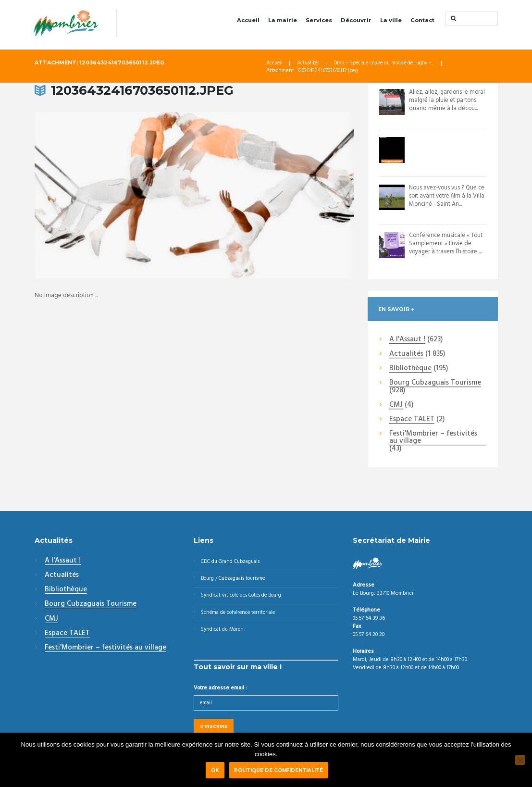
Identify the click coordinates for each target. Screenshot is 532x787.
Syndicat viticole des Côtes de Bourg (244, 598)
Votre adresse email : (220, 692)
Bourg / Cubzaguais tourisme (235, 580)
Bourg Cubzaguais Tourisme (435, 384)
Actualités (309, 64)
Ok (215, 770)
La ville (391, 20)
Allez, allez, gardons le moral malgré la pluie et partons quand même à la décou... (448, 101)
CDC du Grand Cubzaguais (233, 562)
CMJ (396, 406)
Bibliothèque (410, 369)
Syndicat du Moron (224, 633)
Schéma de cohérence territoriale (240, 615)
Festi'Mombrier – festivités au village (433, 438)
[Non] (520, 760)
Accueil (248, 20)
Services (319, 20)
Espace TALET (412, 420)
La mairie (283, 20)
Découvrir (356, 20)
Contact (422, 20)
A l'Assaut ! (407, 340)
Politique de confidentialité (282, 770)
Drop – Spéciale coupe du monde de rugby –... (389, 64)
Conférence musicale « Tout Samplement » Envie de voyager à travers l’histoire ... (447, 244)
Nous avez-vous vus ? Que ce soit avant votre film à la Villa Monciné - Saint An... (445, 196)
